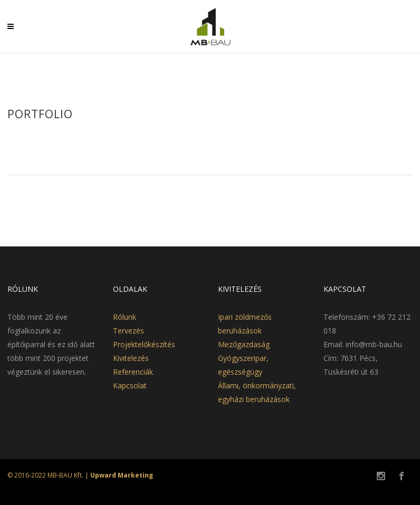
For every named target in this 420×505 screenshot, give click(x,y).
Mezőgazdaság (244, 344)
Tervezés (128, 331)
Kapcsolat (130, 385)
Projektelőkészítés (144, 344)
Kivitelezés (131, 358)
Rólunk (125, 317)
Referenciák (133, 372)
